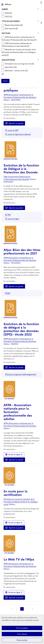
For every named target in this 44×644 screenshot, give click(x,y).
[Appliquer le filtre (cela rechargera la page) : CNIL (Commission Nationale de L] (16, 45)
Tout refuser (22, 634)
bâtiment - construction (15, 71)
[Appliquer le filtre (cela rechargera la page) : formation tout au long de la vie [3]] (19, 64)
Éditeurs (6, 33)
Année (5, 9)
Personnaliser (22, 640)
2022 (7, 16)
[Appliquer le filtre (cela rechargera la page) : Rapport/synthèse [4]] (14, 25)
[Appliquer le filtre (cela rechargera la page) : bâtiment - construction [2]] (16, 70)
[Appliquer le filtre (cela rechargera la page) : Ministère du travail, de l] (19, 52)
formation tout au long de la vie (18, 64)
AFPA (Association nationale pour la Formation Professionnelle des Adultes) (18, 38)
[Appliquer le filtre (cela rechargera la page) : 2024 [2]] (8, 13)
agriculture (10, 67)
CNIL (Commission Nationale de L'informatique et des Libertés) (16, 45)
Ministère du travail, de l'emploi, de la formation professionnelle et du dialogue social (19, 52)
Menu (41, 3)
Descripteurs (8, 60)
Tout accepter (22, 628)
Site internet (10, 28)
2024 (7, 13)
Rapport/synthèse (13, 25)
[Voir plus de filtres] (3, 74)
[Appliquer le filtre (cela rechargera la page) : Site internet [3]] (11, 28)
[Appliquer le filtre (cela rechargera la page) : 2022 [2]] (8, 16)
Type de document (11, 21)
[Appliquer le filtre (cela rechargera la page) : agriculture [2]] (11, 67)
